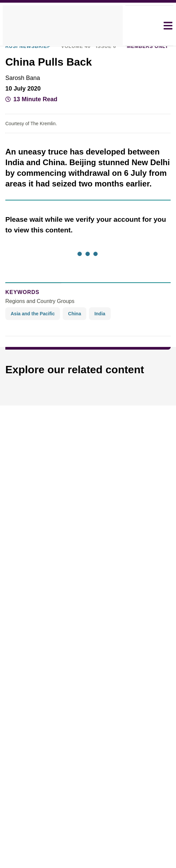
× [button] (156, 383)
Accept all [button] (122, 461)
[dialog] (88, 434)
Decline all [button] (62, 461)
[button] (49, 479)
